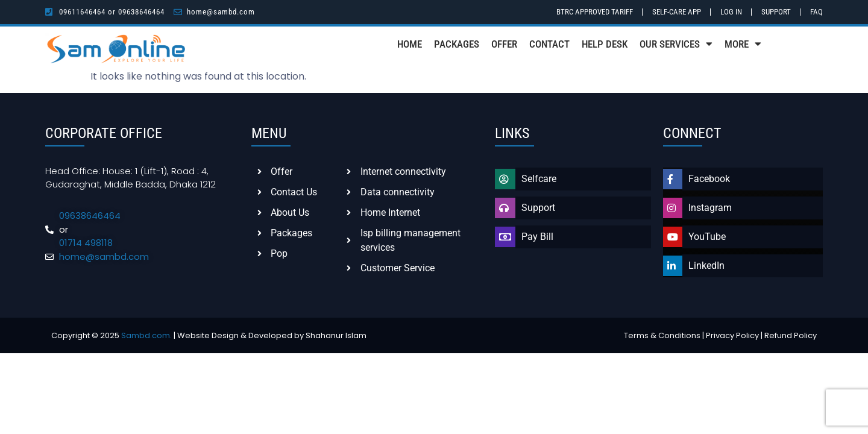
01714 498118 (86, 243)
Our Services (676, 44)
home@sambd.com (221, 12)
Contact (549, 44)
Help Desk (605, 44)
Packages (457, 44)
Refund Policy (791, 335)
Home (410, 44)
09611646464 (82, 12)
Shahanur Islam (336, 335)
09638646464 (141, 12)
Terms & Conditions (662, 335)
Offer (504, 44)
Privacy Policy (732, 335)
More (743, 44)
